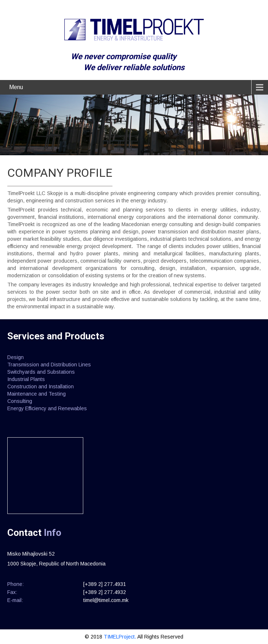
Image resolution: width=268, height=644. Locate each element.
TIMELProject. (120, 637)
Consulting (20, 401)
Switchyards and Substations (41, 372)
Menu (16, 87)
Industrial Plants (26, 379)
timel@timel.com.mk (106, 600)
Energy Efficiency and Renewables (47, 408)
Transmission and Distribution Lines (49, 365)
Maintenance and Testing (37, 394)
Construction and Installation (41, 386)
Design (16, 357)
